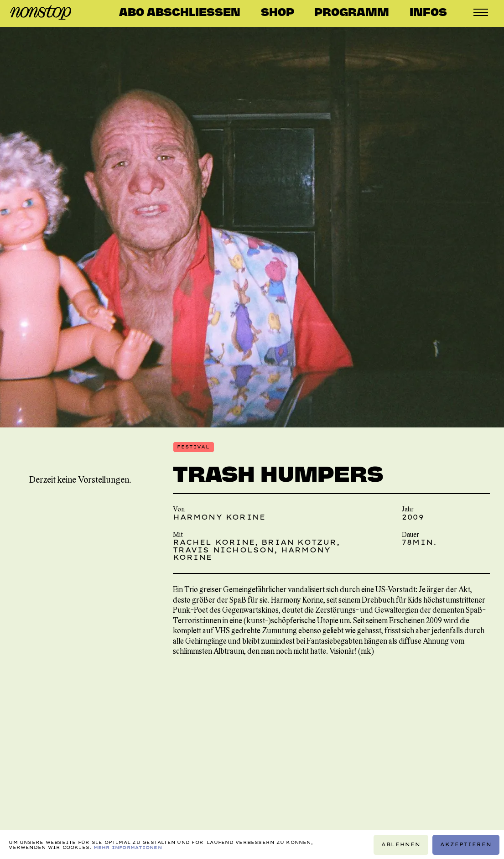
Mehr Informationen (128, 847)
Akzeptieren (466, 844)
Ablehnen (401, 844)
